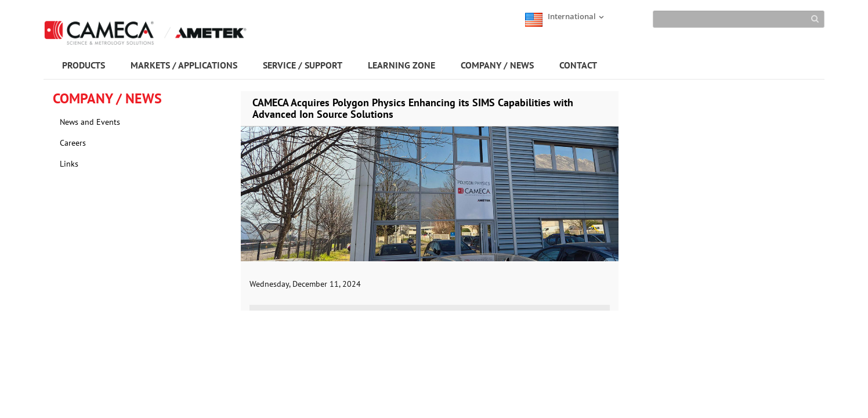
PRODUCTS (84, 65)
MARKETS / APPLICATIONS (184, 65)
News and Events (90, 122)
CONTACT (578, 65)
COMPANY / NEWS (497, 65)
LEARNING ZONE (402, 65)
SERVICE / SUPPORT (303, 65)
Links (69, 164)
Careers (73, 143)
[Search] (739, 19)
